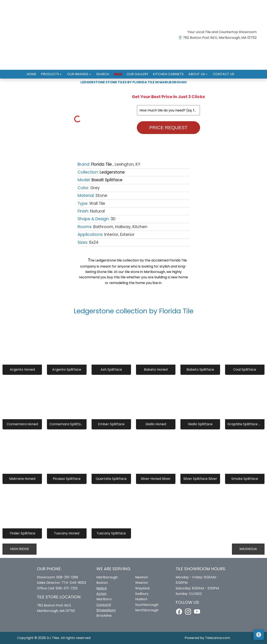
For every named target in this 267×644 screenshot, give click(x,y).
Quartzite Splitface (111, 479)
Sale (118, 72)
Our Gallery (136, 72)
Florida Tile (101, 164)
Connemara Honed (22, 424)
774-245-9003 (74, 583)
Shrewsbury (106, 610)
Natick (102, 588)
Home (37, 72)
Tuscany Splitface (111, 533)
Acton (101, 594)
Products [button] (54, 72)
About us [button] (193, 72)
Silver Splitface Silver (200, 479)
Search (104, 72)
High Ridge (20, 549)
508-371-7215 (67, 588)
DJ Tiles (53, 638)
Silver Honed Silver (156, 479)
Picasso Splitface (67, 479)
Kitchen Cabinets (166, 72)
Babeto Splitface (200, 370)
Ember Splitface (111, 424)
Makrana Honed (22, 479)
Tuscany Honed (67, 533)
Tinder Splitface (22, 533)
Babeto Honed (156, 370)
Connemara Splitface (67, 424)
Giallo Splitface (200, 424)
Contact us (218, 72)
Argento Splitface (67, 370)
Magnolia (248, 549)
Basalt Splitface (107, 180)
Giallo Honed (156, 424)
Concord (104, 605)
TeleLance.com (218, 638)
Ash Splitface (111, 370)
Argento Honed (22, 370)
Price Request (168, 128)
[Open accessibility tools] (259, 635)
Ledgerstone (112, 172)
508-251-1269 (67, 577)
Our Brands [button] (81, 72)
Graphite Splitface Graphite (245, 424)
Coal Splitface (245, 370)
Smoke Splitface (245, 479)
